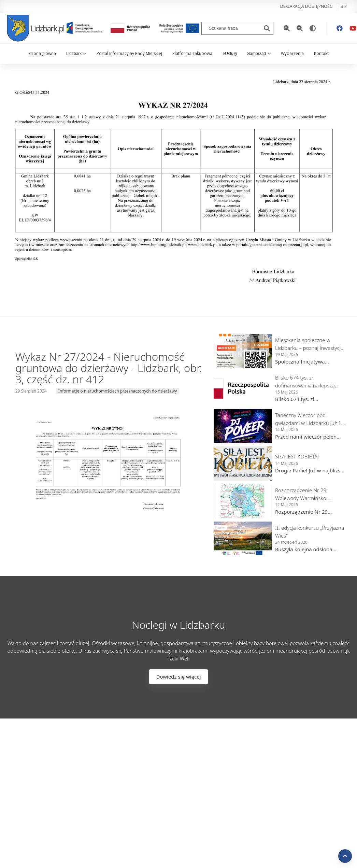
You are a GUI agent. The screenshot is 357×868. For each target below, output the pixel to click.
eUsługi (230, 53)
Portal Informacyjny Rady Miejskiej (129, 53)
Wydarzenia (292, 53)
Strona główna (42, 53)
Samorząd (259, 54)
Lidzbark (76, 54)
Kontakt (321, 53)
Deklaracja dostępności (307, 6)
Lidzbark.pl (35, 28)
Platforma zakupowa (192, 53)
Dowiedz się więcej (178, 677)
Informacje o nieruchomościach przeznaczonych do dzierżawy (118, 391)
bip (344, 6)
